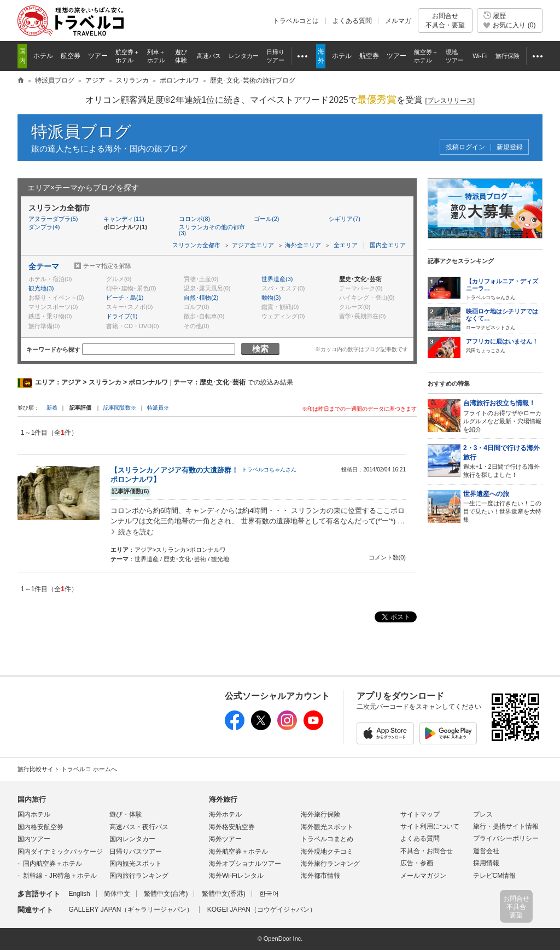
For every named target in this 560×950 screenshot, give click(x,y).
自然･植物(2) (201, 298)
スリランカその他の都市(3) (212, 230)
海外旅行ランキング (330, 864)
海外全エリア (303, 245)
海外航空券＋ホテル (238, 852)
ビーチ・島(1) (125, 298)
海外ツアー (225, 839)
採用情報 (486, 863)
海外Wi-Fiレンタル (236, 876)
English (79, 894)
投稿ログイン (465, 147)
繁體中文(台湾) (166, 894)
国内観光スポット (136, 864)
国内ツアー (34, 839)
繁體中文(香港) (224, 894)
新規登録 (510, 147)
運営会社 (486, 851)
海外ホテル (225, 814)
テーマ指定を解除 (107, 266)
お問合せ (445, 21)
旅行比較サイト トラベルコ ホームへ (67, 769)
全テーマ (44, 266)
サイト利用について (430, 826)
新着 (53, 408)
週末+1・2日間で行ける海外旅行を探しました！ (503, 461)
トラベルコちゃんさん (269, 470)
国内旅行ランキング (139, 876)
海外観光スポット (327, 827)
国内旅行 (32, 799)
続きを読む (136, 532)
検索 (260, 349)
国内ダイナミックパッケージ (60, 852)
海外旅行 (223, 799)
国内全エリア (388, 245)
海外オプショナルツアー (245, 864)
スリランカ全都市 (196, 245)
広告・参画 (417, 863)
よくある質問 (352, 21)
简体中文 (117, 894)
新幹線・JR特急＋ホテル (60, 876)
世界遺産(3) (277, 279)
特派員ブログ (81, 132)
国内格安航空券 (40, 827)
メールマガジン (423, 876)
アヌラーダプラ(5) (53, 219)
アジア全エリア (253, 245)
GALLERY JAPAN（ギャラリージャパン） (131, 910)
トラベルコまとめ (327, 839)
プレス (483, 814)
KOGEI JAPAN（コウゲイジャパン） (262, 910)
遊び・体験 (126, 814)
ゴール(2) (266, 219)
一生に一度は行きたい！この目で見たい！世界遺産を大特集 (503, 506)
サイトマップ (420, 814)
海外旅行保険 (320, 814)
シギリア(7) (344, 219)
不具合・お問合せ (427, 851)
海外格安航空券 (232, 827)
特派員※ (158, 408)
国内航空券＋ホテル (52, 864)
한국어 (269, 894)
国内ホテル (34, 814)
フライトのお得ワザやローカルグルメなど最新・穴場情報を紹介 (503, 415)
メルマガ (398, 21)
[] (450, 101)
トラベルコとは (296, 21)
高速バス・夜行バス (139, 827)
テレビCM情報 (495, 876)
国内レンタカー (132, 839)
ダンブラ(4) (44, 227)
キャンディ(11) (124, 219)
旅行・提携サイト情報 (506, 826)
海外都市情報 (320, 876)
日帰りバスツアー (136, 852)
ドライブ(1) (122, 316)
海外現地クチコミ (327, 852)
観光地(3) (41, 288)
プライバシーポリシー (506, 838)
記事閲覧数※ (120, 408)
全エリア (346, 245)
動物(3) (271, 298)
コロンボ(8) (194, 219)
